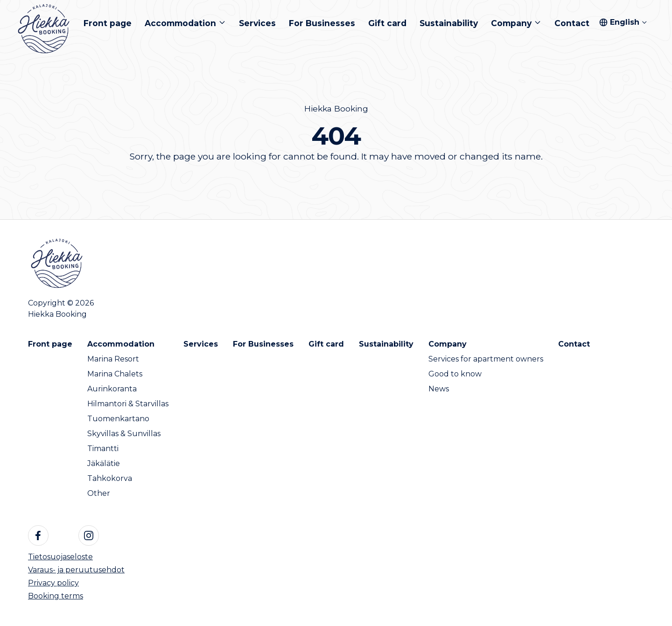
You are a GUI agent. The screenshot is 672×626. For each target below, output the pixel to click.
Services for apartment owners (486, 359)
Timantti (103, 449)
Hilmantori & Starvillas (128, 404)
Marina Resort (113, 359)
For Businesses (263, 344)
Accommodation (121, 344)
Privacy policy (53, 583)
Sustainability (386, 344)
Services (201, 344)
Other (99, 493)
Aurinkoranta (112, 389)
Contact (574, 344)
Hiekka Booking (336, 108)
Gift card (326, 344)
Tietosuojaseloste (60, 557)
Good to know (455, 374)
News (439, 389)
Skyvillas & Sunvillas (124, 434)
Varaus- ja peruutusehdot (76, 570)
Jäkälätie (104, 463)
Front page (50, 344)
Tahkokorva (110, 478)
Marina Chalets (115, 374)
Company (448, 344)
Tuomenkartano (118, 419)
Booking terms (56, 596)
